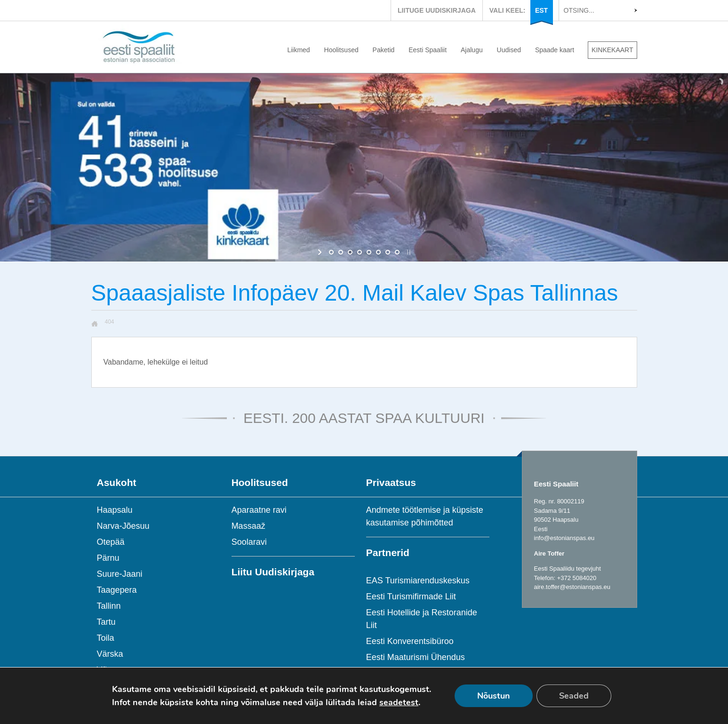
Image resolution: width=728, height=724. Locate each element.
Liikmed (298, 50)
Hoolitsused (341, 50)
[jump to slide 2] (341, 252)
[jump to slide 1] (331, 252)
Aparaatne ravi (259, 510)
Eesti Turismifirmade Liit (411, 597)
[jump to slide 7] (388, 252)
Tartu (106, 622)
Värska (110, 654)
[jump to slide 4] (360, 252)
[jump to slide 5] (369, 252)
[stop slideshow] (408, 252)
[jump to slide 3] (350, 252)
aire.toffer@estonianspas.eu (572, 587)
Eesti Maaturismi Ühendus (416, 657)
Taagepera (117, 590)
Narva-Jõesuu (123, 526)
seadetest (399, 702)
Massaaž (248, 526)
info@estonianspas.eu (564, 538)
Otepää (111, 542)
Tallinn (109, 606)
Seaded (574, 696)
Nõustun (494, 696)
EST (541, 10)
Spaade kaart (555, 50)
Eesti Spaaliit (428, 50)
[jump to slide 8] (397, 252)
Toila (106, 638)
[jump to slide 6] (378, 252)
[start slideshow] (321, 252)
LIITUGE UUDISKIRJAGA (437, 10)
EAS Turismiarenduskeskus (418, 581)
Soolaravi (249, 542)
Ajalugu (472, 50)
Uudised (509, 50)
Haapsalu (115, 510)
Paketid (384, 50)
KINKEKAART (612, 50)
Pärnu (108, 558)
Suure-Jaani (120, 574)
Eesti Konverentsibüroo (410, 641)
